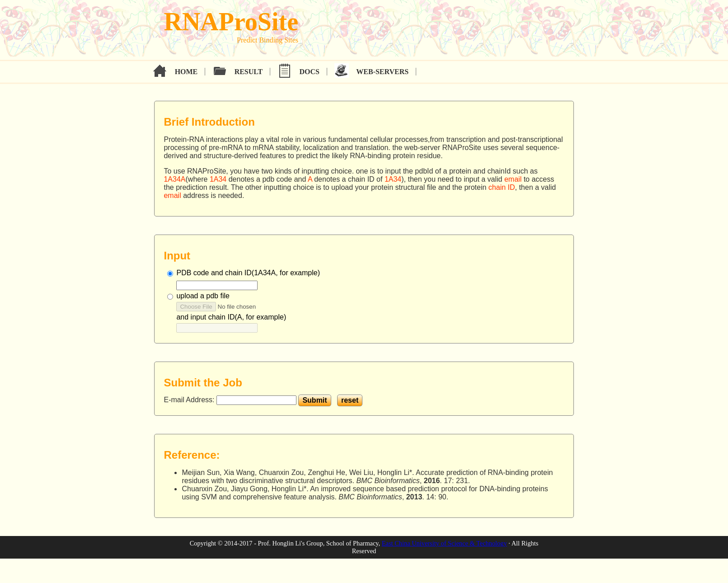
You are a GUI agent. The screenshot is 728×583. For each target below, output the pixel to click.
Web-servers (382, 72)
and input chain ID (231, 317)
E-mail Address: (190, 400)
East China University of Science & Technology (444, 543)
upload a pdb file (203, 296)
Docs (310, 72)
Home (186, 72)
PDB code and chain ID (248, 273)
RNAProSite (231, 22)
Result (249, 72)
